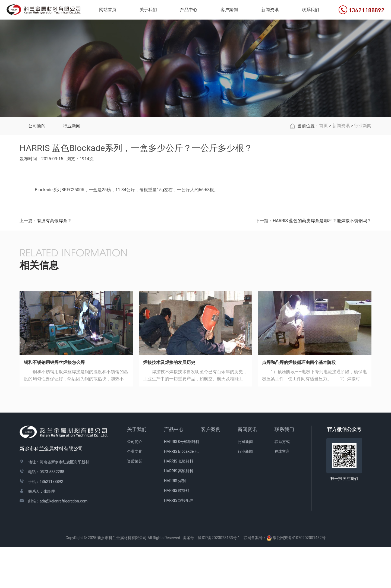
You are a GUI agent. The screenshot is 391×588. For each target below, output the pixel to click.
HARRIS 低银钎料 (179, 502)
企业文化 (135, 492)
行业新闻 (72, 167)
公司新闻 (37, 167)
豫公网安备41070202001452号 (299, 578)
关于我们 (137, 470)
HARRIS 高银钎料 (179, 512)
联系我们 (284, 470)
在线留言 (282, 492)
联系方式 (282, 482)
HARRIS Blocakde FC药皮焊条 (182, 492)
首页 (323, 166)
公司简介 (135, 482)
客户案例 (211, 470)
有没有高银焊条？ (54, 261)
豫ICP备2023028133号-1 (219, 578)
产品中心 (174, 470)
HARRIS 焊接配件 (179, 541)
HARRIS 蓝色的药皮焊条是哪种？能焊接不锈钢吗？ (322, 261)
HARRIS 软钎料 (177, 531)
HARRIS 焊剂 (175, 521)
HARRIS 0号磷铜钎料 (182, 482)
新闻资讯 (341, 166)
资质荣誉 (135, 502)
